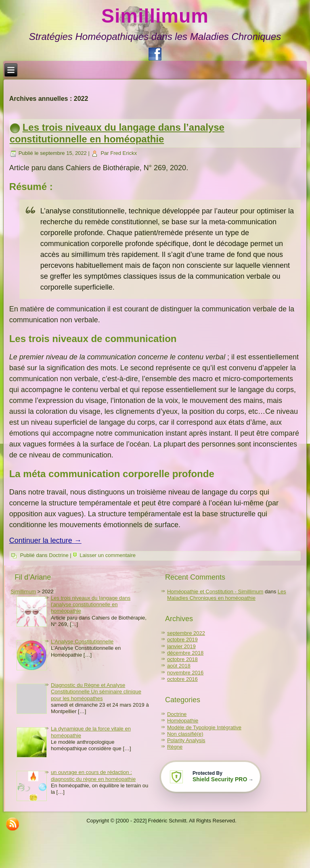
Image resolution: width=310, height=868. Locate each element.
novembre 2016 (185, 673)
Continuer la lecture (45, 540)
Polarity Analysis (186, 740)
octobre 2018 (182, 659)
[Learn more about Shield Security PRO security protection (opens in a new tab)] (209, 777)
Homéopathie (183, 721)
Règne (175, 747)
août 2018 (179, 666)
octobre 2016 (182, 679)
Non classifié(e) (185, 734)
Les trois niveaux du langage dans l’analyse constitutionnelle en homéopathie (117, 133)
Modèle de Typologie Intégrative (204, 727)
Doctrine (59, 555)
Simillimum (155, 16)
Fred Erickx (124, 153)
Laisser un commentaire (108, 555)
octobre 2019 (182, 640)
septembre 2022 (186, 633)
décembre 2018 (185, 653)
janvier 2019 (181, 646)
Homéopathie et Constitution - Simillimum (215, 592)
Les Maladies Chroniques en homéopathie (227, 595)
